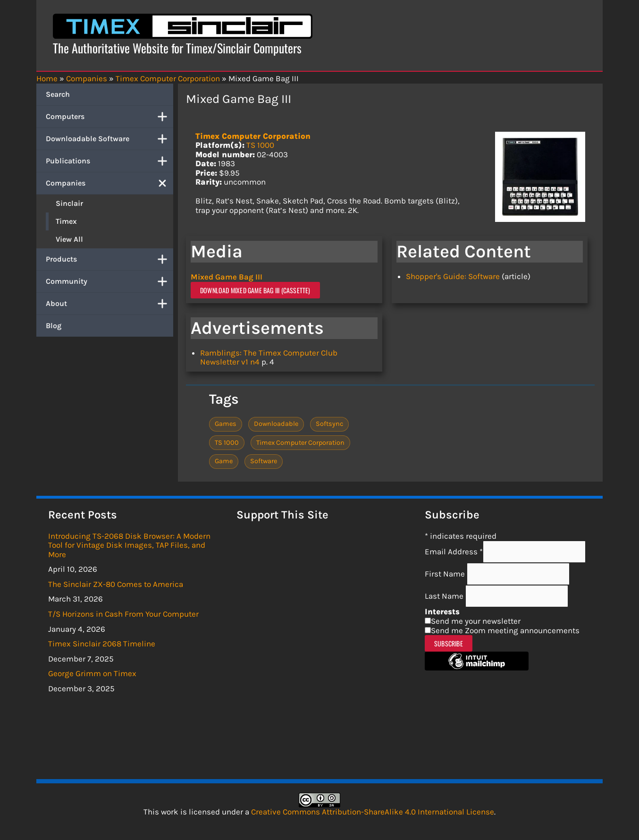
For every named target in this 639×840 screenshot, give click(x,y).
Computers (109, 117)
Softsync (329, 424)
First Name (446, 574)
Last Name (445, 596)
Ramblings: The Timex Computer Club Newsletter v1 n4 (269, 357)
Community (109, 281)
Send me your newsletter (476, 621)
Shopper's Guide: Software (453, 276)
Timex (66, 221)
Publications (109, 161)
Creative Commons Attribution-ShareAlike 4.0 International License (373, 812)
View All (69, 239)
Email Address (454, 552)
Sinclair (69, 203)
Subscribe (449, 643)
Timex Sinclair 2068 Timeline (102, 644)
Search (58, 94)
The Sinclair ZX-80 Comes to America (116, 584)
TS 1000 (260, 145)
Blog (54, 326)
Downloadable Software (109, 139)
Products (109, 259)
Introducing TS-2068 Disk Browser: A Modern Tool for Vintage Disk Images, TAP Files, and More (129, 545)
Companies (109, 183)
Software (264, 461)
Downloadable (276, 424)
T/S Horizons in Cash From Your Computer (123, 614)
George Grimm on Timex (92, 673)
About (109, 304)
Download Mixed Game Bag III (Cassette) (255, 290)
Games (226, 424)
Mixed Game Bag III (227, 277)
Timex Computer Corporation (253, 136)
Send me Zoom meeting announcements (505, 630)
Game (224, 461)
